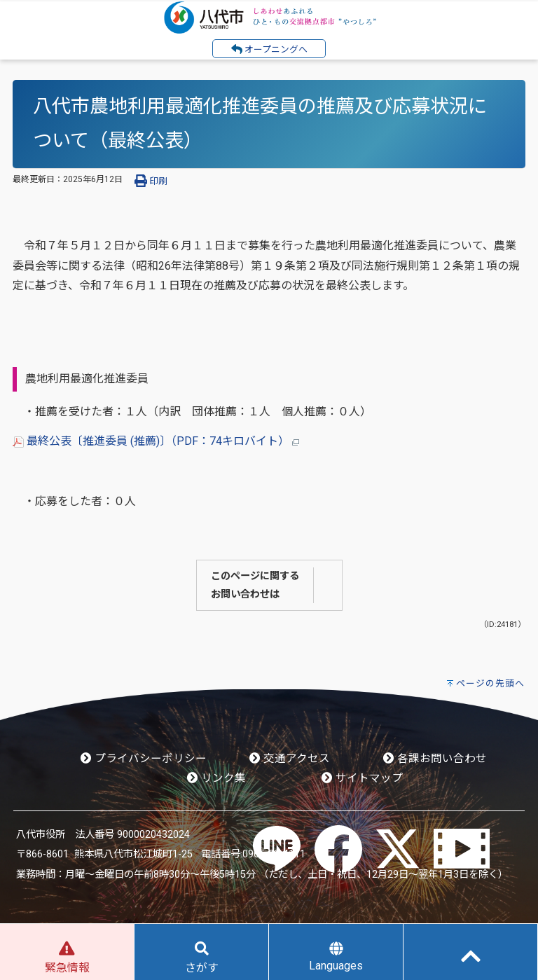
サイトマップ (362, 778)
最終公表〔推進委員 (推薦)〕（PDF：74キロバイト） (156, 441)
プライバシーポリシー (144, 759)
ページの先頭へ (490, 683)
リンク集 (216, 778)
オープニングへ (269, 49)
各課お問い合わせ (435, 759)
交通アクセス (290, 759)
